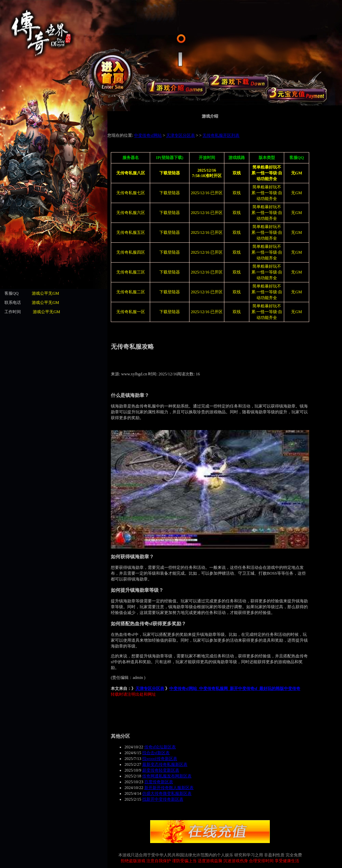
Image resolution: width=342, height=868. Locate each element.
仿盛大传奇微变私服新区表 (167, 793)
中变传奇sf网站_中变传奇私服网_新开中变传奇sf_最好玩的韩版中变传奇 (235, 689)
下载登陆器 (170, 213)
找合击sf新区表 (156, 753)
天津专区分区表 (150, 689)
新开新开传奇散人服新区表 (169, 788)
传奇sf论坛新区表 (160, 747)
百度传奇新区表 (159, 782)
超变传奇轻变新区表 (161, 770)
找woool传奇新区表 (160, 759)
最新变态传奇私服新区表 (165, 764)
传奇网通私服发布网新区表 (167, 776)
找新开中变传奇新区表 (163, 799)
